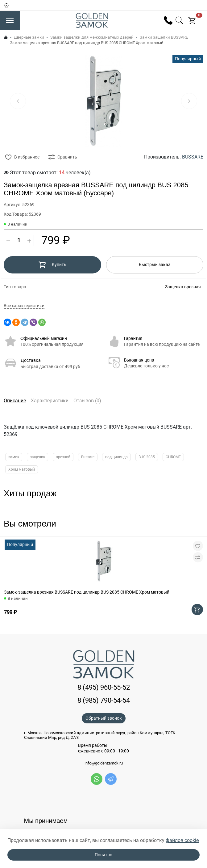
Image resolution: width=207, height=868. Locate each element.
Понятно (103, 855)
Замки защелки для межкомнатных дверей (92, 37)
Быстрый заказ (155, 265)
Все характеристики (24, 306)
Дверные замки (29, 37)
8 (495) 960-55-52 (104, 687)
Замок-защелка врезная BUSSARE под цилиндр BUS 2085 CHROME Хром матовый (87, 592)
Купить (52, 265)
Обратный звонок (104, 718)
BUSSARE (193, 157)
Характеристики (50, 401)
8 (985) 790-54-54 (104, 700)
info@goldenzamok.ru (104, 763)
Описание (15, 401)
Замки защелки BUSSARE (164, 37)
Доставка (31, 360)
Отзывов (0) (87, 401)
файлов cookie (182, 840)
